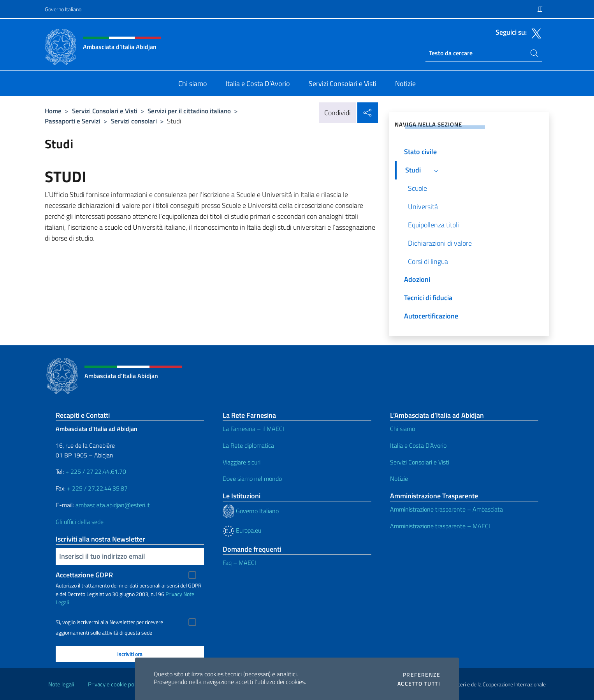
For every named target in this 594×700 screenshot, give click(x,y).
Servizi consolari (134, 121)
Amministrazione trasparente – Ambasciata (446, 509)
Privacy (174, 594)
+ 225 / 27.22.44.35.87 (97, 488)
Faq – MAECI (239, 563)
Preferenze (422, 675)
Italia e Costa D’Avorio (418, 445)
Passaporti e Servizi (73, 121)
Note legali (61, 684)
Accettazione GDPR (84, 575)
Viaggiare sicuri (242, 462)
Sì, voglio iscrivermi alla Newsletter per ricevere (109, 622)
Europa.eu (242, 530)
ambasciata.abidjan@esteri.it (113, 505)
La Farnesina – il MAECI (253, 429)
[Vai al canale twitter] (534, 33)
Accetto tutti (419, 684)
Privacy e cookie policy (115, 684)
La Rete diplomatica (248, 445)
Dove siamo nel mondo (252, 478)
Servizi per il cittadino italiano (189, 111)
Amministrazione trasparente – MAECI (440, 526)
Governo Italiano (63, 9)
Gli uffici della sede (80, 522)
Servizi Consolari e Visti (105, 111)
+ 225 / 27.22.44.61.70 (96, 471)
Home (53, 111)
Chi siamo (402, 429)
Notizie (399, 478)
